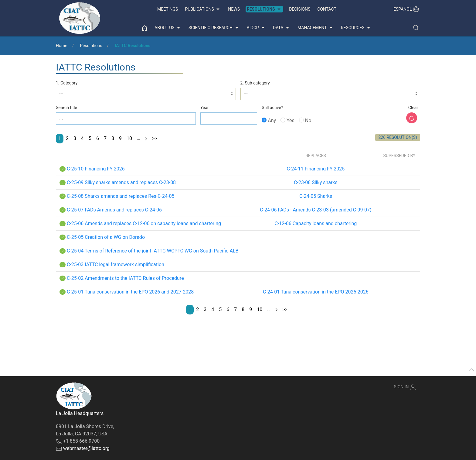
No (305, 120)
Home (62, 46)
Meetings (168, 9)
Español (406, 9)
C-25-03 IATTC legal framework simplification (116, 264)
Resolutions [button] (264, 9)
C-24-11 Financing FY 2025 (316, 169)
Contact (327, 9)
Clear (413, 108)
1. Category (67, 83)
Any (269, 120)
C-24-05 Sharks (316, 196)
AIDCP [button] (257, 28)
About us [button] (168, 28)
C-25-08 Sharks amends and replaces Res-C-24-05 (121, 196)
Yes (287, 120)
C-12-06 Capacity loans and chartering (316, 223)
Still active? (272, 108)
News (234, 9)
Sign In (405, 387)
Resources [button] (356, 28)
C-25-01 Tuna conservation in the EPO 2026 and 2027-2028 (130, 292)
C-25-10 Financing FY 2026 (96, 169)
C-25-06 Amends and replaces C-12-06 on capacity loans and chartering (144, 223)
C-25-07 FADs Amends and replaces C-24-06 (114, 210)
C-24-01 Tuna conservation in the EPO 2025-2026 (316, 292)
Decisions (300, 9)
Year (205, 108)
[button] (416, 28)
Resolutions (91, 46)
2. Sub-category (255, 83)
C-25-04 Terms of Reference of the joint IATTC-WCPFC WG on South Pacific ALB (153, 251)
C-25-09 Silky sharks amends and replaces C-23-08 (121, 182)
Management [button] (316, 28)
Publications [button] (203, 9)
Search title (66, 108)
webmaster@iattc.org (86, 448)
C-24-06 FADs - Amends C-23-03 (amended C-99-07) (316, 210)
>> (155, 138)
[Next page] (146, 139)
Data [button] (282, 28)
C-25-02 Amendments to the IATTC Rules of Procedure (125, 278)
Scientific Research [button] (214, 28)
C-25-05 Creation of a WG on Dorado (106, 237)
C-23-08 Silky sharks (316, 182)
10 (129, 138)
